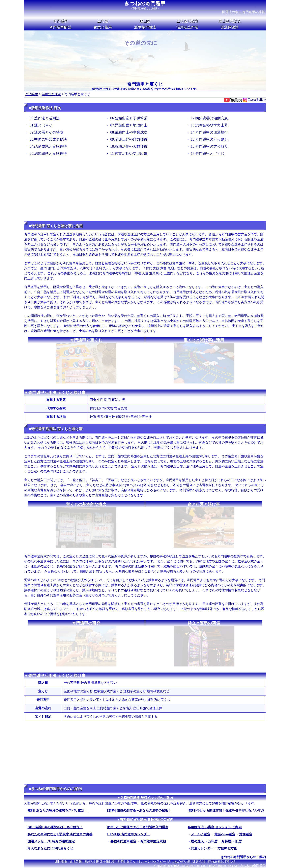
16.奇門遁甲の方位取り (210, 146)
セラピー (159, 861)
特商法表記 (216, 861)
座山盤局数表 (230, 21)
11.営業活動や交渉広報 (129, 154)
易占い (89, 861)
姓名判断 (76, 861)
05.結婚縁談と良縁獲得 (48, 154)
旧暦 (238, 841)
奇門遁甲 (60, 21)
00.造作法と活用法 (45, 118)
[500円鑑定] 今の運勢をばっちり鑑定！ (55, 827)
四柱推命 (61, 861)
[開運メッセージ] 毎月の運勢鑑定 (51, 841)
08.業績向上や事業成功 (129, 132)
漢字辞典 (118, 861)
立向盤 (103, 21)
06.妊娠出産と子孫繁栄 (129, 118)
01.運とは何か (41, 125)
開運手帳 (103, 861)
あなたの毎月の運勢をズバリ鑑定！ (62, 810)
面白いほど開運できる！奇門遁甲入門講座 (138, 827)
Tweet (252, 100)
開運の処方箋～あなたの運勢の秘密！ (144, 810)
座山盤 (145, 21)
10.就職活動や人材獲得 (129, 146)
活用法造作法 (187, 27)
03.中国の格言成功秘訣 (48, 139)
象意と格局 (103, 27)
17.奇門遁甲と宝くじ (208, 154)
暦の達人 (197, 841)
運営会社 (199, 861)
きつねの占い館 (179, 861)
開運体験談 (230, 27)
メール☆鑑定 (201, 834)
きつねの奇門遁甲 (145, 4)
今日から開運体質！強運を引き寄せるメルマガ (230, 810)
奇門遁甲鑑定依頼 (153, 841)
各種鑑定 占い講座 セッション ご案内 (215, 827)
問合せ (231, 861)
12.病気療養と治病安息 (210, 118)
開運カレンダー (202, 848)
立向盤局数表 (187, 21)
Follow (261, 100)
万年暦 (213, 841)
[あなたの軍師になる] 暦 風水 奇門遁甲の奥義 (60, 834)
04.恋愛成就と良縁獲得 (48, 146)
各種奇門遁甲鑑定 (123, 841)
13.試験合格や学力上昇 (210, 125)
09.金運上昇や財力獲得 (129, 139)
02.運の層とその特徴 (47, 132)
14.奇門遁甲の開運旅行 (210, 132)
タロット (133, 861)
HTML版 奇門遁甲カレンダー (129, 834)
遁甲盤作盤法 (145, 27)
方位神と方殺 (227, 848)
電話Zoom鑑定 (225, 834)
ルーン (146, 861)
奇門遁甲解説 (60, 27)
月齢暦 (226, 841)
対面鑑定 (246, 834)
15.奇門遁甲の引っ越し (210, 139)
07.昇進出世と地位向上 (129, 125)
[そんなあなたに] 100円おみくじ (50, 848)
